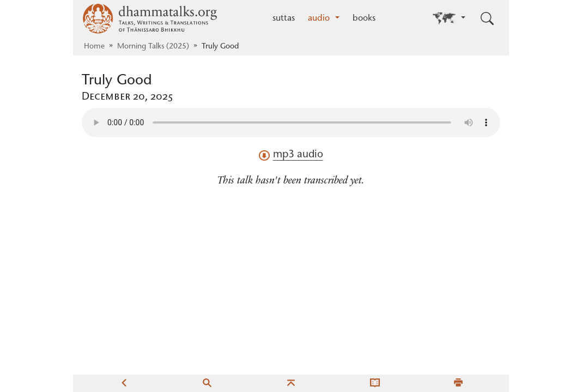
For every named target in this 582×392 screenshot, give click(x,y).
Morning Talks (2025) (153, 47)
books (364, 19)
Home (94, 47)
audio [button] (320, 19)
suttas (284, 19)
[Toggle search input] (487, 19)
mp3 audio (291, 155)
